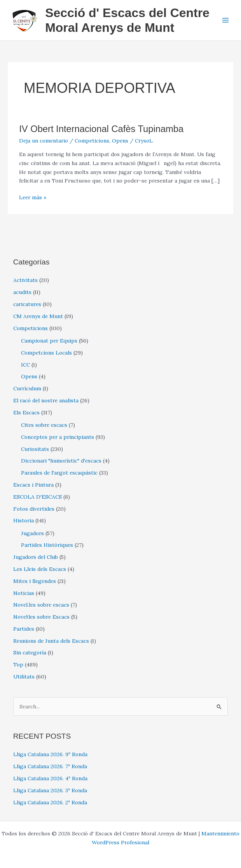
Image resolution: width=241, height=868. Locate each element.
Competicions (92, 141)
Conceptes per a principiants (58, 437)
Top (18, 664)
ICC (25, 365)
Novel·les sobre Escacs (41, 617)
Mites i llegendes (35, 581)
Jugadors (32, 533)
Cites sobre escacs (44, 425)
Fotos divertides (34, 509)
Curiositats (35, 449)
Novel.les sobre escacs (41, 605)
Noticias (24, 593)
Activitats (25, 280)
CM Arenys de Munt (38, 316)
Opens (120, 141)
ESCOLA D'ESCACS (38, 497)
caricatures (27, 304)
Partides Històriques (47, 545)
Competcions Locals (46, 353)
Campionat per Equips (49, 341)
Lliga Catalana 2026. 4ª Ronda (50, 778)
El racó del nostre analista (46, 400)
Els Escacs (26, 412)
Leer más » (33, 197)
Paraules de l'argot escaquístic (59, 473)
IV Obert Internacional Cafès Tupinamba (101, 129)
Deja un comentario (44, 141)
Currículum (27, 388)
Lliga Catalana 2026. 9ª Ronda (50, 754)
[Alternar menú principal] (226, 20)
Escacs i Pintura (33, 485)
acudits (22, 292)
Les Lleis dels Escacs (40, 569)
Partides (24, 629)
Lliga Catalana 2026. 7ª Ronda (50, 766)
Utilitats (24, 677)
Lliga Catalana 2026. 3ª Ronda (50, 790)
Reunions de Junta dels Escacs (51, 641)
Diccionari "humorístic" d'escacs (61, 461)
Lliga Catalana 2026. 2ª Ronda (50, 802)
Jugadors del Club (36, 557)
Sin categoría (30, 652)
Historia (24, 520)
